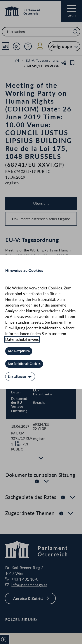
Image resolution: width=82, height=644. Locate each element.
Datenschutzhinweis (22, 339)
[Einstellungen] (20, 377)
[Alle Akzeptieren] (19, 351)
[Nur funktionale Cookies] (24, 364)
